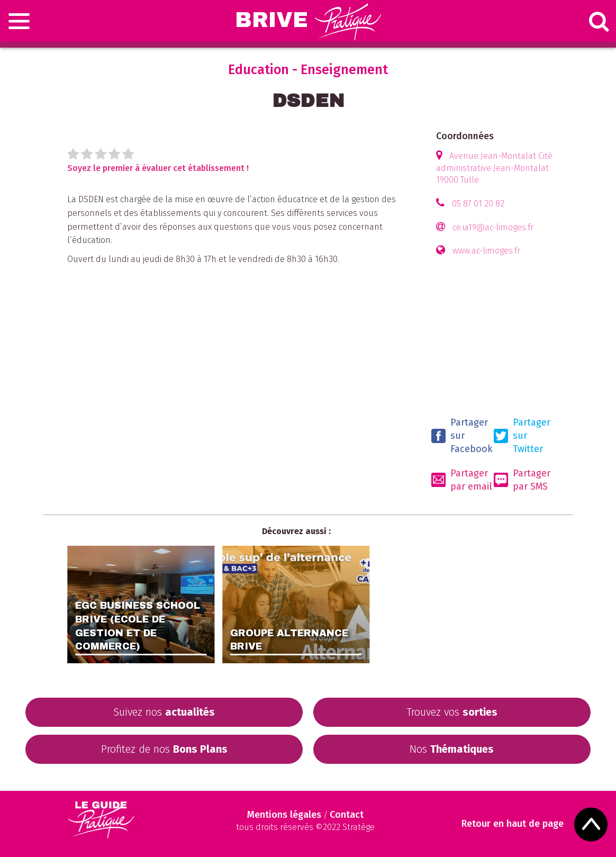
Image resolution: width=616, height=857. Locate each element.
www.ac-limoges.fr (486, 251)
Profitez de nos (164, 749)
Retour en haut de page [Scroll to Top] (513, 824)
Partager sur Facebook (462, 436)
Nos (452, 749)
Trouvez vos (452, 712)
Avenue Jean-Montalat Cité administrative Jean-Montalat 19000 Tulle (494, 168)
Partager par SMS (522, 480)
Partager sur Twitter (522, 436)
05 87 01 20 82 (478, 204)
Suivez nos (164, 712)
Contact (347, 815)
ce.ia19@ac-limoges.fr (493, 227)
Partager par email (462, 480)
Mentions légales (284, 815)
